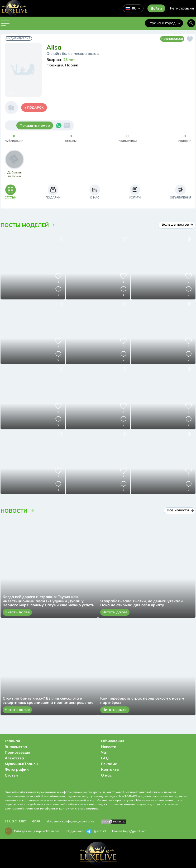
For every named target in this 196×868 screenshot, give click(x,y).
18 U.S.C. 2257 (15, 821)
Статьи (11, 775)
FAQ (105, 758)
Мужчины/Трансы (21, 764)
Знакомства (16, 747)
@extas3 (96, 831)
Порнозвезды (17, 752)
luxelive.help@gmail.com (129, 831)
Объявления (113, 741)
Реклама (109, 764)
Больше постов (177, 224)
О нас (106, 775)
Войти (156, 8)
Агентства (14, 758)
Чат (104, 752)
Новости (109, 747)
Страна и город (164, 23)
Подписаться (172, 39)
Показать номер (35, 125)
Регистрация (182, 8)
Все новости (180, 510)
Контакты (110, 769)
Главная (12, 741)
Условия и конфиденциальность (70, 821)
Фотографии (17, 769)
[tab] (11, 192)
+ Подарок (34, 107)
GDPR (36, 821)
